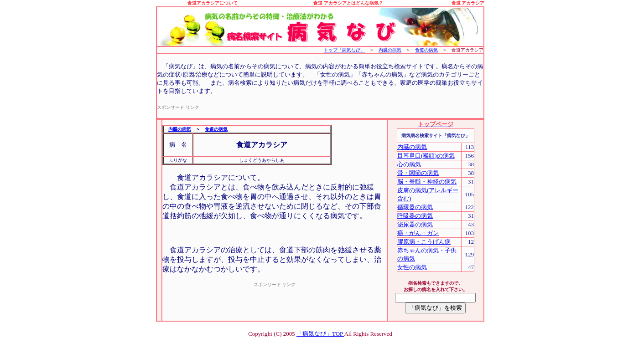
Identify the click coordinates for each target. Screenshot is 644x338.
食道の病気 (426, 50)
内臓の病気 (390, 50)
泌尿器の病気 (415, 224)
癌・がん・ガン (418, 233)
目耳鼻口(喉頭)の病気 (426, 156)
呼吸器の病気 (415, 216)
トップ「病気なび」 (344, 50)
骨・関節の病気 (418, 173)
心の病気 (409, 164)
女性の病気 (412, 267)
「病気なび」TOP (320, 334)
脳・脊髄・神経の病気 (427, 182)
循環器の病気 (415, 207)
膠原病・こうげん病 (424, 242)
